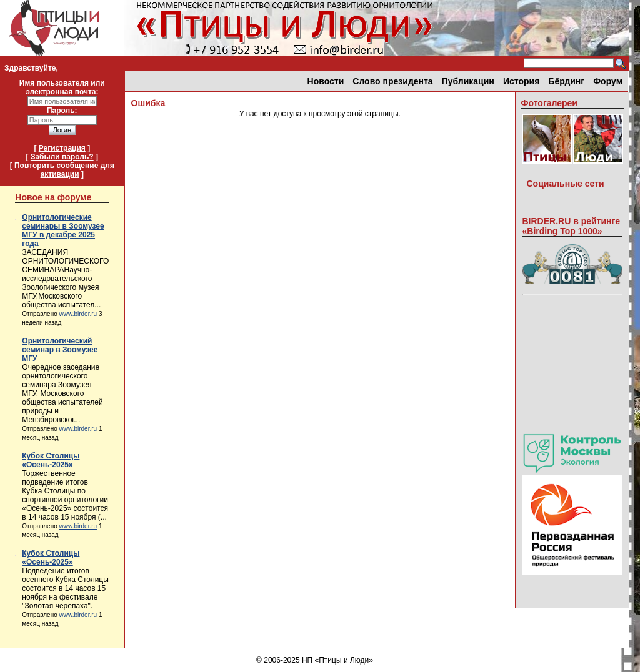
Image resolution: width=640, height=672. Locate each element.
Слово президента (392, 81)
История (521, 81)
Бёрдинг (566, 81)
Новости (326, 81)
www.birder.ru (78, 314)
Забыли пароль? (62, 157)
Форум (608, 81)
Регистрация (62, 148)
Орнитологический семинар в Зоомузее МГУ (60, 350)
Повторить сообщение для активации (64, 170)
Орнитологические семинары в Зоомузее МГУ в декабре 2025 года (63, 230)
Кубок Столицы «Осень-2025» (51, 460)
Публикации (468, 81)
